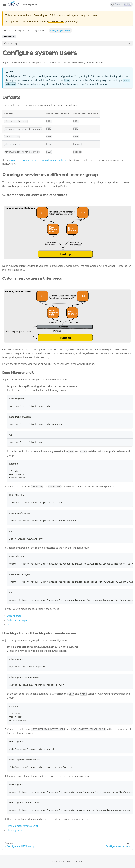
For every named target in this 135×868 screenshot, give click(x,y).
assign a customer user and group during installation (38, 160)
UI (8, 625)
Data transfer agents (18, 620)
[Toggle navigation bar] (5, 4)
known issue (77, 84)
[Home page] (5, 30)
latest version (56, 21)
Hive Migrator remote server (23, 826)
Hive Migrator (15, 830)
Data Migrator (15, 616)
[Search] (121, 4)
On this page (11, 43)
